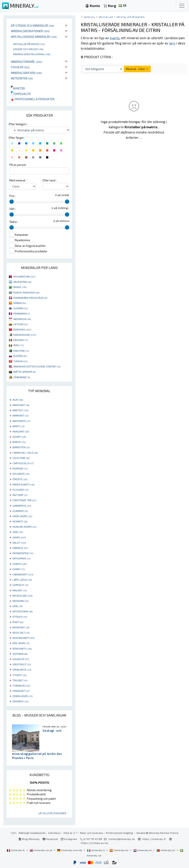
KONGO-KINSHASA (26, 292)
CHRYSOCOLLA (23, 463)
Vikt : (12, 209)
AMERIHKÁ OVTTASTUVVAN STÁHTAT (37, 366)
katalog (90, 17)
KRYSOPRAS (21, 558)
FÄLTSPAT (20, 495)
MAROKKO (22, 329)
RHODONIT (21, 627)
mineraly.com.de (70, 850)
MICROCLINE (23, 596)
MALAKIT (20, 590)
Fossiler (20, 67)
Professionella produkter (33, 99)
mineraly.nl (143, 850)
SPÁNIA (20, 303)
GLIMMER (20, 511)
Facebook (50, 839)
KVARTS (20, 564)
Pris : (13, 196)
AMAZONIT (21, 405)
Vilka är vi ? (70, 833)
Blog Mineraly (29, 839)
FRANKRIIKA (22, 313)
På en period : (18, 165)
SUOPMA (21, 308)
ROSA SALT (21, 633)
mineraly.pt (166, 850)
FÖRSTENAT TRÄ (24, 500)
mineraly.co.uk (41, 850)
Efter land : (50, 180)
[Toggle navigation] (182, 6)
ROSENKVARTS (23, 638)
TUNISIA (20, 361)
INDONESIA (22, 319)
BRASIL (20, 287)
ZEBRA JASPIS (23, 696)
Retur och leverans (92, 833)
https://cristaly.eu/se (94, 843)
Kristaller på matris (29, 44)
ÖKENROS (21, 701)
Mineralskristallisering (32, 54)
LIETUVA (21, 324)
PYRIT (18, 622)
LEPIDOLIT (20, 585)
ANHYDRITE (21, 421)
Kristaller (106, 17)
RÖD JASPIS (21, 643)
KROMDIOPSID (23, 553)
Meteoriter (22, 78)
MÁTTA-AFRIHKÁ (24, 372)
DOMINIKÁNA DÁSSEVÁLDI (30, 298)
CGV (13, 833)
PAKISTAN (21, 351)
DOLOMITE (21, 474)
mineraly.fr (16, 850)
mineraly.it (96, 850)
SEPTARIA (20, 654)
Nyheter (18, 88)
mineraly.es (119, 850)
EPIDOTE (20, 479)
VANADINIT (21, 691)
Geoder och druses (28, 49)
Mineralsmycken (26, 73)
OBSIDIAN (21, 601)
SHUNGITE (21, 659)
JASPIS (19, 537)
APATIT (18, 426)
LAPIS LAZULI (22, 580)
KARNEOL (20, 548)
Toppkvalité (21, 94)
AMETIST (20, 410)
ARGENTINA (22, 282)
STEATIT (19, 675)
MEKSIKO (21, 340)
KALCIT (19, 543)
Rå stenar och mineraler (33, 25)
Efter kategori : (18, 124)
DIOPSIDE (20, 468)
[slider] (12, 202)
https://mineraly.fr (154, 839)
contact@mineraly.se (122, 839)
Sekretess (54, 833)
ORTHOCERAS (23, 611)
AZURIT (19, 437)
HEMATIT (20, 521)
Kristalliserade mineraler (34, 37)
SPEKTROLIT (22, 664)
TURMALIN (21, 685)
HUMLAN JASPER (24, 527)
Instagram (69, 839)
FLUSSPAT (20, 490)
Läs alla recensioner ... (54, 813)
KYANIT (19, 569)
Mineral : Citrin (137, 69)
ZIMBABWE (22, 377)
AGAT (18, 400)
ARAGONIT (21, 431)
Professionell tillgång (120, 833)
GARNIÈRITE (22, 506)
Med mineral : (18, 180)
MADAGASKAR (25, 335)
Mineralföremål (27, 62)
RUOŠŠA (20, 356)
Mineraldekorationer (30, 31)
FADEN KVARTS (23, 484)
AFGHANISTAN (24, 276)
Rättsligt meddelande (32, 833)
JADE (18, 532)
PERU (18, 345)
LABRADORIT (23, 574)
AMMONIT (21, 415)
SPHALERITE (22, 669)
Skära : (14, 222)
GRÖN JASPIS (22, 516)
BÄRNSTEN (21, 447)
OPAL (18, 606)
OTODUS (20, 617)
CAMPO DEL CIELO (25, 453)
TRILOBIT (20, 680)
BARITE (19, 442)
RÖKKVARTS (22, 648)
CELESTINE (21, 458)
